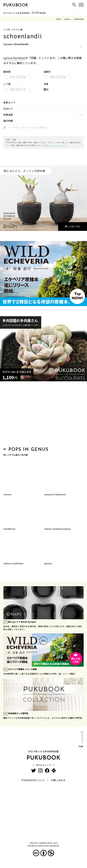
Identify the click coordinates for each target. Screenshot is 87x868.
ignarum (48, 563)
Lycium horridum (14, 58)
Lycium (67, 19)
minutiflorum (9, 529)
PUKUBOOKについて (33, 780)
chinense (7, 494)
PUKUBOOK (16, 5)
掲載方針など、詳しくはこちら (55, 145)
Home (58, 19)
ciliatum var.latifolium (13, 563)
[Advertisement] (43, 415)
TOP (81, 740)
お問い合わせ (58, 780)
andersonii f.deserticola (55, 494)
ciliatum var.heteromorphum (58, 529)
